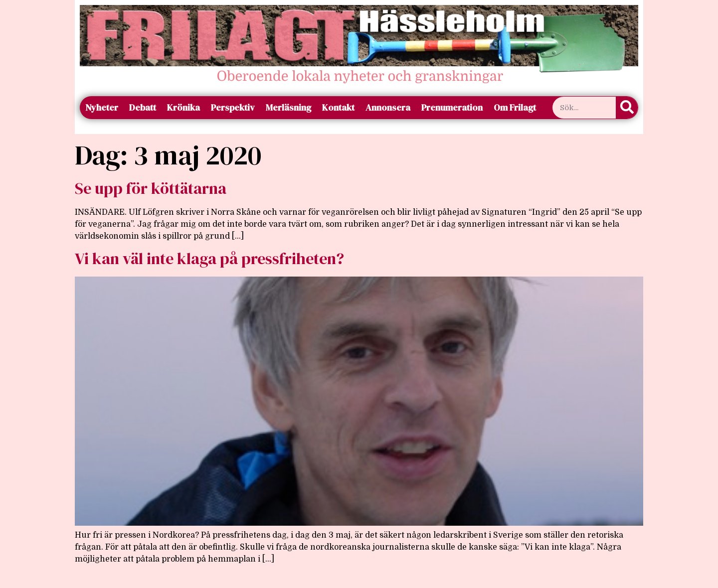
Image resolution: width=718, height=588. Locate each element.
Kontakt (338, 107)
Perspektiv (233, 107)
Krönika (183, 107)
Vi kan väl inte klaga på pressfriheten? (209, 259)
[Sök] (627, 108)
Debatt (143, 107)
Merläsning (288, 107)
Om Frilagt (515, 107)
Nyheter (102, 107)
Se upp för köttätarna (151, 188)
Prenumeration (452, 107)
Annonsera (388, 107)
